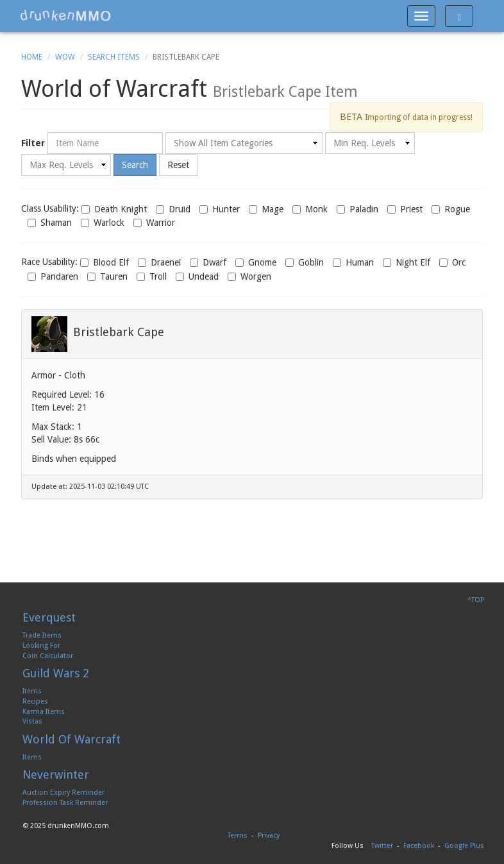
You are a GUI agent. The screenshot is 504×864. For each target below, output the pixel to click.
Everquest (49, 617)
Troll (152, 276)
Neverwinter (56, 775)
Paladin (357, 209)
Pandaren (53, 276)
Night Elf (407, 262)
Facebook (419, 846)
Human (353, 262)
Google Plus (464, 846)
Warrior (154, 223)
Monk (310, 209)
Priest (405, 209)
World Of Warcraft (71, 739)
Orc (452, 262)
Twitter (382, 846)
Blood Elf (105, 262)
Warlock (103, 223)
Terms (238, 835)
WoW (65, 57)
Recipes (35, 701)
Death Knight (114, 209)
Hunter (220, 209)
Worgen (249, 276)
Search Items (114, 57)
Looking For (41, 646)
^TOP (476, 600)
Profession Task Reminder (65, 803)
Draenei (159, 262)
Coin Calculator (48, 656)
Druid (173, 209)
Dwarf (208, 262)
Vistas (32, 721)
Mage (266, 209)
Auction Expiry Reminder (63, 792)
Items (32, 691)
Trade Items (42, 635)
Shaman (50, 223)
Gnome (256, 262)
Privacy (269, 835)
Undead (197, 276)
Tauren (107, 276)
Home (32, 57)
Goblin (305, 262)
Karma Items (44, 712)
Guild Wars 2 (56, 673)
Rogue (451, 209)
